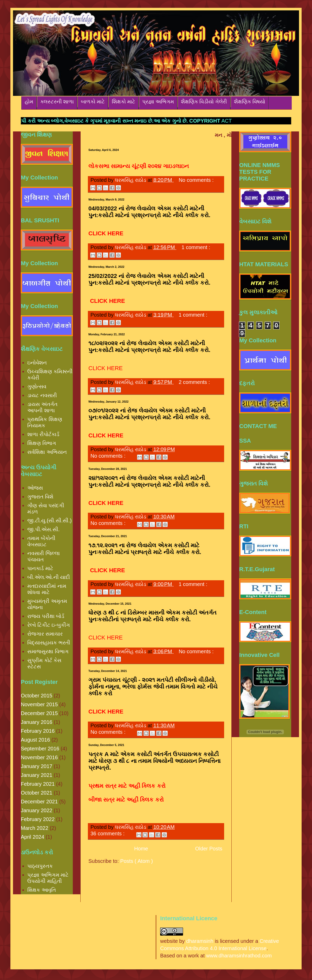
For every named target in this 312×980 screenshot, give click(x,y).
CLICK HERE (106, 368)
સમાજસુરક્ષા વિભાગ (48, 651)
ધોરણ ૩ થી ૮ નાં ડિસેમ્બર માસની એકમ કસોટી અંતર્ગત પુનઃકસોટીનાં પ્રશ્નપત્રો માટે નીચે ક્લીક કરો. (152, 616)
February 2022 (38, 819)
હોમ (29, 102)
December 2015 (39, 713)
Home (141, 849)
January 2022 (37, 810)
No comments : (196, 180)
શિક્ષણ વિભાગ (42, 443)
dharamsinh (200, 941)
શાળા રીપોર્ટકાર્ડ (43, 434)
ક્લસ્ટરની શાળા (57, 102)
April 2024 (32, 837)
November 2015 (39, 704)
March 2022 (35, 828)
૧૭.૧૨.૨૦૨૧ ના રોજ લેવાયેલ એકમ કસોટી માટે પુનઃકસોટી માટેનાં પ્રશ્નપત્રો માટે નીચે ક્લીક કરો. (145, 549)
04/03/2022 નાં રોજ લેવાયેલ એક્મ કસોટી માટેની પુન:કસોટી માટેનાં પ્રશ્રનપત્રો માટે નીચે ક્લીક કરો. (149, 212)
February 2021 (38, 784)
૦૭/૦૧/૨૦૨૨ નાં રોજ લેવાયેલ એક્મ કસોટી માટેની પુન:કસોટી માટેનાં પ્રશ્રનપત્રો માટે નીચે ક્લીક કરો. (149, 414)
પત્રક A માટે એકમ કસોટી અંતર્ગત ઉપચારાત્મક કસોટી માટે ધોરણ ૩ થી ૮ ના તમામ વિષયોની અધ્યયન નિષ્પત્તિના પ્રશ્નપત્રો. (154, 761)
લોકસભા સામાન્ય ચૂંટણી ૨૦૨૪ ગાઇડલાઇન (139, 166)
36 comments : (108, 834)
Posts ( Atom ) (136, 861)
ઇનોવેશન (37, 363)
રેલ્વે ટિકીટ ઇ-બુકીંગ (49, 625)
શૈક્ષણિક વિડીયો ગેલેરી (204, 102)
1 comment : (196, 247)
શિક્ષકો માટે (123, 102)
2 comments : (194, 382)
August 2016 (35, 740)
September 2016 (40, 749)
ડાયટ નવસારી (42, 395)
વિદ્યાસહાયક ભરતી (49, 643)
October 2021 (37, 793)
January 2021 (37, 775)
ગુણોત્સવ (37, 386)
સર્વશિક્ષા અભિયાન (47, 452)
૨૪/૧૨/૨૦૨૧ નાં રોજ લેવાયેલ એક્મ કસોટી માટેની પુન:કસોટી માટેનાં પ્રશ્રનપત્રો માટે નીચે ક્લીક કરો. (149, 481)
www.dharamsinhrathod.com (239, 956)
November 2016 (39, 757)
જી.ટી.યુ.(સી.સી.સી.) (50, 521)
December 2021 (39, 802)
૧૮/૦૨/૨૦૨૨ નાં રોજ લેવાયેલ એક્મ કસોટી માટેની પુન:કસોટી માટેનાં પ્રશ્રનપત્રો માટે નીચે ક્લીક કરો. (149, 347)
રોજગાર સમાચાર (45, 634)
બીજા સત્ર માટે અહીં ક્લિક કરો (126, 800)
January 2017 (37, 766)
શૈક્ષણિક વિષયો (250, 102)
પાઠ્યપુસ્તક (40, 866)
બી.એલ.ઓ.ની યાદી (49, 577)
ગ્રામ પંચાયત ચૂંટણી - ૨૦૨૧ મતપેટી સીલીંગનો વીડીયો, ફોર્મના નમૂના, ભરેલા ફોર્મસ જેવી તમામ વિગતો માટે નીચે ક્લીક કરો (153, 687)
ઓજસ (35, 488)
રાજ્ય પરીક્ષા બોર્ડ (46, 616)
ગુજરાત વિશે (40, 497)
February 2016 (38, 731)
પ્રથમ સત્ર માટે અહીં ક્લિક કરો (127, 786)
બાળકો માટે (93, 102)
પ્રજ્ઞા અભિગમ (158, 102)
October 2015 (37, 696)
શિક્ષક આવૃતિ (42, 890)
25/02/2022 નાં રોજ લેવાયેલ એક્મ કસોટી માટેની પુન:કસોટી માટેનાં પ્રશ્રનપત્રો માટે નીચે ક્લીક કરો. (149, 279)
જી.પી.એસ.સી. (43, 529)
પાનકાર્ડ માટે (40, 568)
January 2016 (37, 722)
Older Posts (209, 849)
